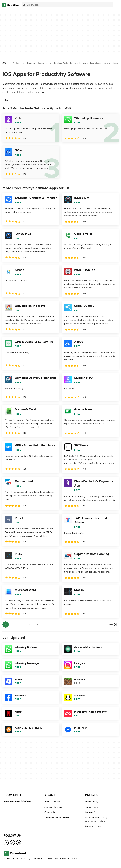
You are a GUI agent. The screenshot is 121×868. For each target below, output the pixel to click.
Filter (7, 100)
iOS (5, 63)
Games (115, 63)
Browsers (31, 63)
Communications (45, 63)
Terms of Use (91, 807)
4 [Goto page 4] (30, 624)
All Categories (19, 63)
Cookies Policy (92, 812)
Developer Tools (61, 63)
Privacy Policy (92, 802)
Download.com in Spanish (57, 818)
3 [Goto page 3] (22, 624)
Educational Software (79, 63)
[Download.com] (11, 5)
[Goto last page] (113, 625)
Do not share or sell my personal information (96, 819)
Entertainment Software (100, 63)
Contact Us (50, 812)
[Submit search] (24, 5)
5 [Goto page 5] (38, 624)
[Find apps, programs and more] (67, 5)
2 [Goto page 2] (14, 624)
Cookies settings (93, 826)
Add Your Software (53, 807)
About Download (52, 802)
